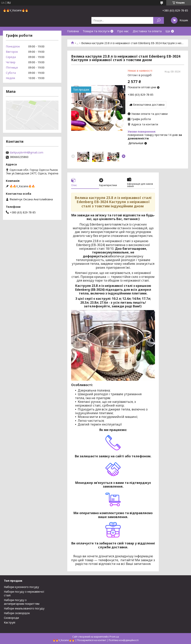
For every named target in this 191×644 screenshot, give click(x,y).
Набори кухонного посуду (21, 587)
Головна (73, 31)
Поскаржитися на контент (92, 640)
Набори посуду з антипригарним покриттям (22, 602)
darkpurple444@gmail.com (27, 153)
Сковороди (11, 618)
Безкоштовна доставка (149, 105)
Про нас (123, 31)
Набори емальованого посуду (24, 608)
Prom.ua (114, 637)
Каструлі (10, 622)
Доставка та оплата (147, 31)
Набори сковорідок (17, 613)
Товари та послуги (96, 31)
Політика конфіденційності (124, 640)
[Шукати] (159, 20)
